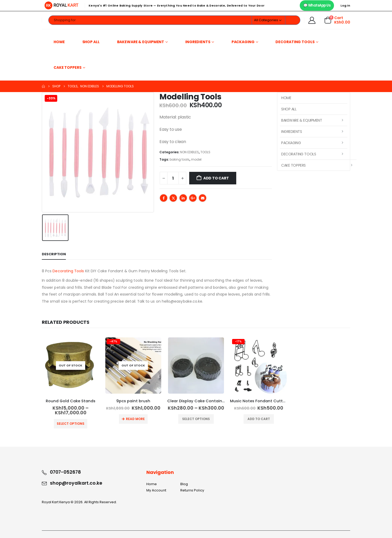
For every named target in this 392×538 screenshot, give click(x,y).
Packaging (243, 42)
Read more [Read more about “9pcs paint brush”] (135, 419)
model (196, 159)
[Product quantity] (173, 178)
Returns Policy (192, 490)
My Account (156, 490)
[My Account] (312, 20)
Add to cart (216, 178)
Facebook (164, 198)
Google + (193, 198)
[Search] (293, 20)
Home (59, 42)
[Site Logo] (61, 5)
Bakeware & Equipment (141, 42)
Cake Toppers (68, 67)
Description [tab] (54, 254)
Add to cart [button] (259, 419)
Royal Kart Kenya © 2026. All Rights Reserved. (79, 502)
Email (203, 198)
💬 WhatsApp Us (317, 5)
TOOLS (205, 152)
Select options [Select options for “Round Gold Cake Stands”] (71, 424)
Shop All (91, 42)
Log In (345, 5)
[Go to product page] (71, 366)
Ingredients (198, 42)
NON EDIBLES (189, 152)
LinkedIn (183, 198)
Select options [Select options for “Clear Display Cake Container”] (196, 419)
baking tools (180, 159)
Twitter (173, 198)
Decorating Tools (295, 42)
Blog (184, 484)
